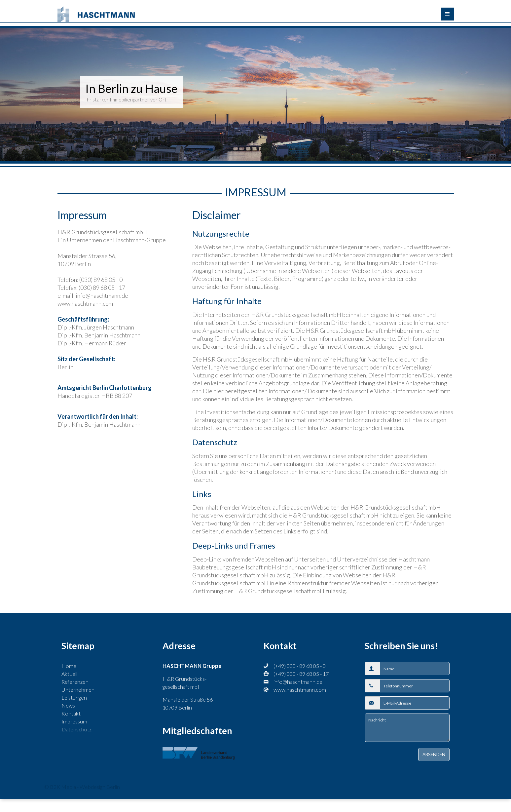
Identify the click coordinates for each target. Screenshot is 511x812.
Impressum (74, 721)
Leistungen (74, 697)
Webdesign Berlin (100, 787)
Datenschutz (76, 729)
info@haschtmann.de (298, 682)
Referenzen (75, 682)
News (68, 705)
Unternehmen (78, 690)
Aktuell (69, 674)
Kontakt (71, 713)
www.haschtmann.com (300, 690)
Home (69, 666)
